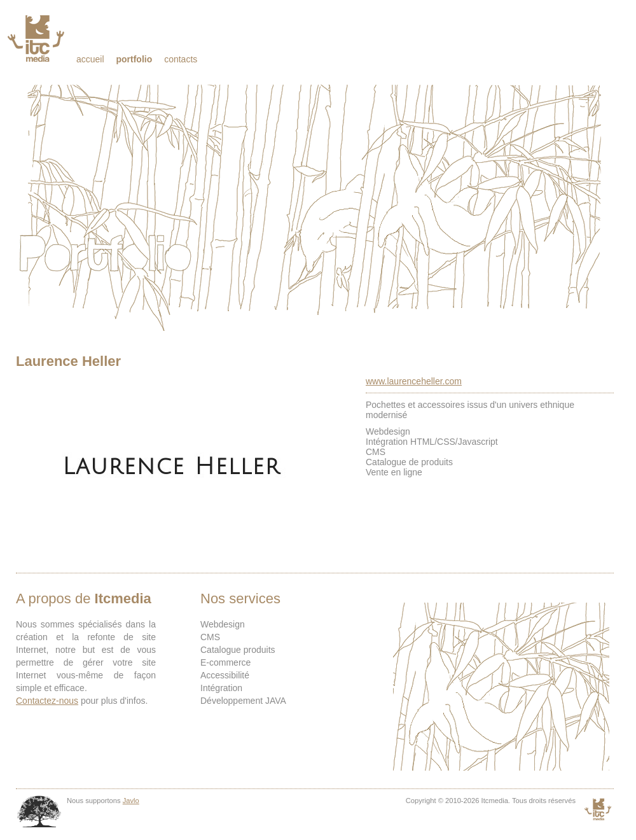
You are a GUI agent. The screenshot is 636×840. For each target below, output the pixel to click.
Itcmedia (37, 38)
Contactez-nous (47, 701)
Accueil (90, 59)
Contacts (181, 59)
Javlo (131, 801)
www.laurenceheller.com (414, 381)
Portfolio (134, 59)
